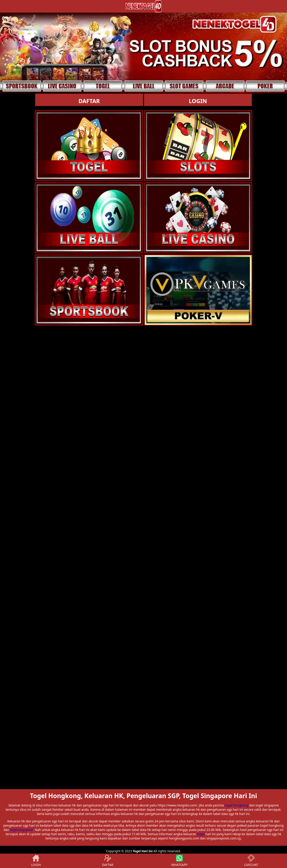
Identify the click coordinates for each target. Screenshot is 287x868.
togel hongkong (236, 805)
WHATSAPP (179, 861)
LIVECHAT (251, 861)
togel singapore (22, 830)
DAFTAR (89, 101)
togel (201, 834)
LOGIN (198, 101)
